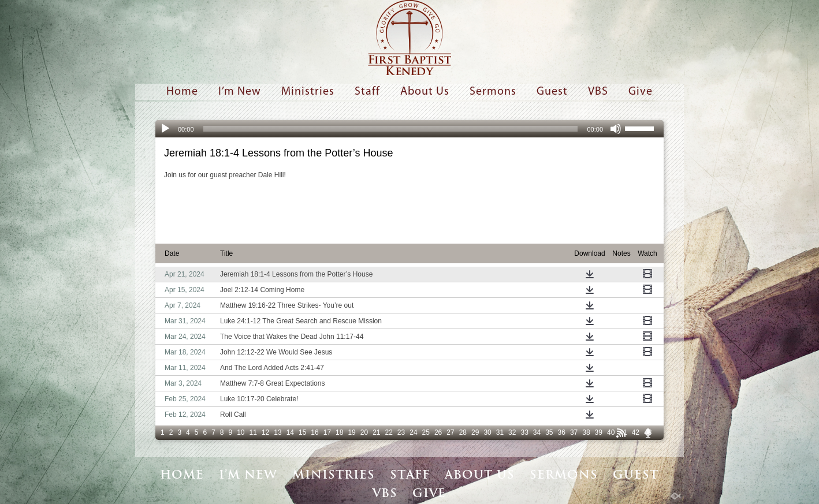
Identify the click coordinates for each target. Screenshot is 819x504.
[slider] (391, 129)
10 (241, 432)
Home (182, 92)
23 (401, 432)
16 (314, 432)
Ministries (308, 92)
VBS (598, 92)
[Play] (165, 129)
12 (265, 432)
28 (463, 432)
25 (426, 432)
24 (413, 432)
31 (500, 432)
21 (376, 432)
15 (302, 432)
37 (574, 432)
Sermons (493, 92)
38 (586, 432)
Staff (367, 92)
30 (487, 432)
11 (253, 432)
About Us (425, 92)
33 (524, 432)
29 (475, 432)
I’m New (240, 92)
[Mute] (616, 129)
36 (562, 432)
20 (364, 432)
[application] (409, 129)
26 (438, 432)
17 (327, 432)
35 (549, 432)
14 (290, 432)
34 (537, 432)
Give (641, 92)
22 (389, 432)
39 (599, 432)
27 (450, 432)
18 (339, 432)
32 (512, 432)
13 (278, 432)
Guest (552, 92)
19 (351, 432)
